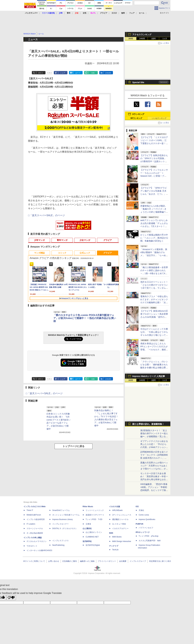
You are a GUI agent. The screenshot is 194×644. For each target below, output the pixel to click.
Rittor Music (88, 507)
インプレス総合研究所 (36, 519)
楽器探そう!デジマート (95, 515)
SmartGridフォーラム (61, 510)
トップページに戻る (74, 446)
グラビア (108, 240)
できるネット (32, 546)
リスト (49, 73)
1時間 (131, 39)
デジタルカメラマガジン (37, 541)
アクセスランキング (142, 35)
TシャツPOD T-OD (94, 519)
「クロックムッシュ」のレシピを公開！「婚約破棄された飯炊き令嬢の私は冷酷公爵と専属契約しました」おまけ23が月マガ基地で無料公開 (154, 368)
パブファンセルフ (146, 528)
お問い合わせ (54, 561)
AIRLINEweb (117, 510)
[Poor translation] (11, 598)
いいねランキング (159, 118)
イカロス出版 (115, 507)
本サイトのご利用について (34, 561)
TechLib (115, 550)
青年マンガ (62, 240)
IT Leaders (31, 524)
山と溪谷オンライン (94, 532)
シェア (63, 73)
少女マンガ (85, 240)
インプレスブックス (60, 541)
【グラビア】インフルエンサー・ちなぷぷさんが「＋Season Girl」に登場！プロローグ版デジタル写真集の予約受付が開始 (154, 176)
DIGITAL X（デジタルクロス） (65, 528)
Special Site (138, 82)
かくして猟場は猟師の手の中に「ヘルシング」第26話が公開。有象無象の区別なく (154, 238)
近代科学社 (87, 541)
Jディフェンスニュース (122, 515)
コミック (62, 253)
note (93, 73)
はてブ (78, 73)
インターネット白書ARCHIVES (39, 550)
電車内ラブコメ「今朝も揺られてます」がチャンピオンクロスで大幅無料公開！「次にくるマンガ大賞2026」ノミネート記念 (154, 302)
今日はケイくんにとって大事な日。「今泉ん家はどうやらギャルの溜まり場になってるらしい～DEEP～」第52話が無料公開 (154, 335)
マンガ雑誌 (39, 253)
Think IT (30, 510)
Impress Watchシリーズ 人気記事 (149, 376)
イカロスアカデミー (120, 528)
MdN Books (117, 537)
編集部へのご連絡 (87, 561)
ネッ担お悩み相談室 (35, 533)
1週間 (153, 39)
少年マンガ (39, 240)
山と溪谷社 (87, 528)
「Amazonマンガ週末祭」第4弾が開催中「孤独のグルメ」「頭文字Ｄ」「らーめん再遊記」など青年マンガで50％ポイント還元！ (154, 255)
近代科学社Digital (93, 545)
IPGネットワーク (143, 532)
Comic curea (144, 515)
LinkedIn (108, 73)
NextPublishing (58, 545)
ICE (137, 507)
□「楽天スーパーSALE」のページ (46, 215)
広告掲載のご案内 (70, 561)
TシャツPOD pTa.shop (149, 536)
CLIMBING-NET (92, 537)
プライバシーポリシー (107, 561)
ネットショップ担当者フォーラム (66, 515)
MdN (111, 533)
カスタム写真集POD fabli (150, 541)
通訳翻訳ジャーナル (120, 519)
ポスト (41, 73)
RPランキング (136, 118)
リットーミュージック (95, 510)
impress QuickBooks (147, 519)
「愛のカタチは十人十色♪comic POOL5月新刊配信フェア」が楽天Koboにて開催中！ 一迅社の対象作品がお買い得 (85, 318)
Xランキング (138, 114)
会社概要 (123, 561)
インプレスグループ (138, 561)
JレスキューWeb (119, 524)
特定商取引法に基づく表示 (160, 561)
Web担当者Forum (34, 515)
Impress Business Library (63, 519)
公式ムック (85, 253)
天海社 (141, 510)
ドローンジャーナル (35, 528)
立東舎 (88, 524)
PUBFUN (139, 524)
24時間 (142, 39)
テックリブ (114, 546)
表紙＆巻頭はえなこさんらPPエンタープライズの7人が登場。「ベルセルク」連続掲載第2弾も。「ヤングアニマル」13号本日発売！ (154, 350)
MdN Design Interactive (122, 541)
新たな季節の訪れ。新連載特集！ (148, 424)
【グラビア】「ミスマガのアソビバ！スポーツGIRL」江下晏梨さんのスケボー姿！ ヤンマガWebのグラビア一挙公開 (154, 143)
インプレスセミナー (60, 524)
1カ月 (165, 39)
